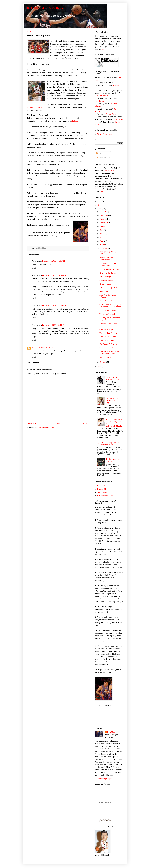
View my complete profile (105, 779)
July (102, 230)
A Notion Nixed (105, 357)
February (103, 248)
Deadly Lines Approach (108, 288)
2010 (100, 205)
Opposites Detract (106, 280)
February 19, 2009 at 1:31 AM (54, 261)
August (103, 226)
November (104, 215)
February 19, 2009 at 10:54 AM (54, 275)
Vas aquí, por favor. (104, 134)
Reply (34, 268)
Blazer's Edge (102, 489)
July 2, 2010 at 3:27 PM (49, 347)
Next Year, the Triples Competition (108, 296)
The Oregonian (103, 492)
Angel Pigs (104, 291)
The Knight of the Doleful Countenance (109, 265)
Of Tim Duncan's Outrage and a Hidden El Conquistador (111, 306)
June (102, 234)
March (103, 245)
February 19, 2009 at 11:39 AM (54, 305)
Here (102, 192)
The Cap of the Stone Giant (110, 269)
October (103, 219)
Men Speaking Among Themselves (108, 253)
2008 (100, 367)
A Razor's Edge (105, 277)
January (103, 362)
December (104, 212)
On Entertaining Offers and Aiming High (113, 401)
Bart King (111, 732)
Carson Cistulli (112, 114)
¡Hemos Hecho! (105, 284)
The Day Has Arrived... (108, 310)
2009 (100, 209)
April (102, 241)
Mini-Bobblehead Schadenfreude (106, 259)
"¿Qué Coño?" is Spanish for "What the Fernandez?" (108, 444)
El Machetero (109, 171)
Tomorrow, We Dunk (107, 314)
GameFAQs (99, 101)
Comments (101, 158)
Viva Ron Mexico (101, 96)
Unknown (36, 347)
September (104, 223)
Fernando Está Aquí (107, 301)
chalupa (75, 121)
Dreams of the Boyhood (108, 273)
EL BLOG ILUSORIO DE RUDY (45, 8)
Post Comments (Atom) (46, 428)
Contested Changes (107, 330)
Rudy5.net (101, 486)
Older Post (84, 423)
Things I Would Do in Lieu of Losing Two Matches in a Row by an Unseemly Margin (114, 423)
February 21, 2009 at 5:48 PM (53, 325)
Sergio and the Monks (108, 337)
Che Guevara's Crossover (109, 344)
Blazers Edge (118, 119)
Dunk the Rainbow (107, 341)
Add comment (34, 363)
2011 (100, 201)
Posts (99, 153)
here (103, 49)
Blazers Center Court (105, 495)
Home (58, 423)
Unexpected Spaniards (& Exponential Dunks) (109, 353)
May (102, 237)
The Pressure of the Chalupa (110, 348)
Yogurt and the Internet (108, 333)
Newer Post (32, 423)
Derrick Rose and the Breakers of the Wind (114, 378)
